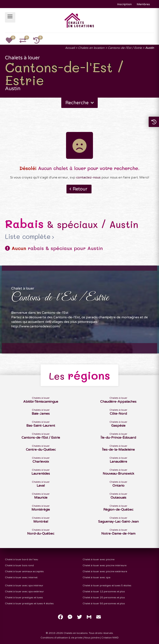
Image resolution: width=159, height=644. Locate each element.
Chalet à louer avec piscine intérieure (105, 565)
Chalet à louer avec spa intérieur (24, 585)
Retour (80, 189)
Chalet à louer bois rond (19, 565)
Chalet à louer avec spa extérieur (24, 591)
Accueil (70, 48)
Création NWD (110, 638)
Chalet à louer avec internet (21, 577)
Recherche (80, 103)
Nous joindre (92, 638)
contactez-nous (88, 177)
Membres (143, 4)
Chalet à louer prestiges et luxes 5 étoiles (107, 585)
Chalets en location (91, 48)
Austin (150, 48)
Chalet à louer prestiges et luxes (24, 597)
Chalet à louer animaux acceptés (24, 571)
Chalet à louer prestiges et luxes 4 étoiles (29, 603)
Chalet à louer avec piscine (99, 559)
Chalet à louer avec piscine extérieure (105, 571)
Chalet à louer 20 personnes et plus (104, 597)
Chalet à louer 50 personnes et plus (104, 603)
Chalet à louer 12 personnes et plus (104, 591)
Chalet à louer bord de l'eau (22, 559)
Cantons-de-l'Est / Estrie (125, 48)
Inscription (124, 4)
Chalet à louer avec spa (96, 577)
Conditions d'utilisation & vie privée (61, 638)
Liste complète (28, 237)
